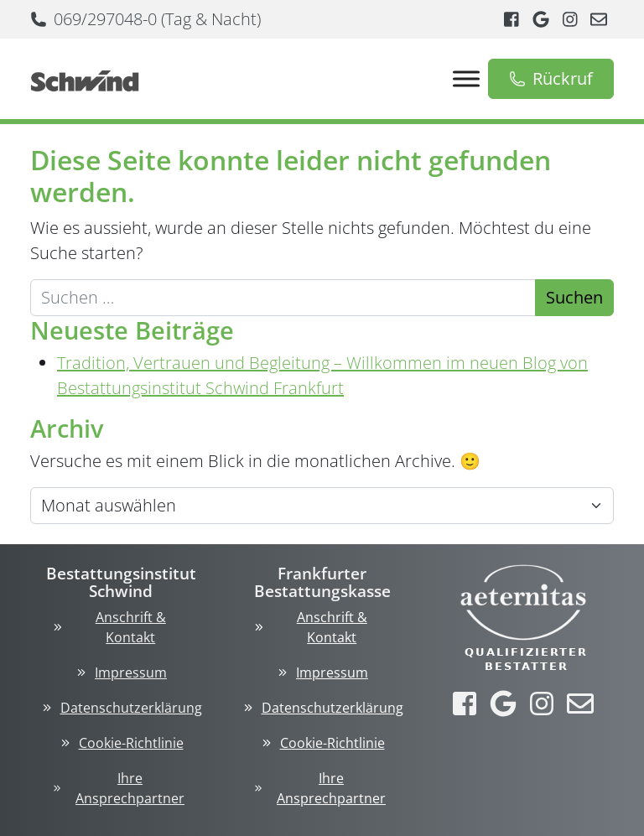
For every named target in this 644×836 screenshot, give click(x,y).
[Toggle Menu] (466, 78)
